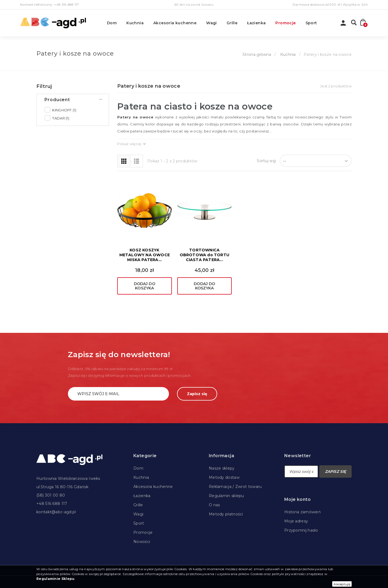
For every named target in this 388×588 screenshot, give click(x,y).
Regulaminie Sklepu (55, 579)
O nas (214, 505)
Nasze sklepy (222, 468)
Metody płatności (226, 514)
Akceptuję (342, 584)
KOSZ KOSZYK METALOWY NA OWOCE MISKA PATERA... (145, 255)
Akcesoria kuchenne (175, 23)
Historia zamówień (302, 512)
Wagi (212, 23)
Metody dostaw (224, 477)
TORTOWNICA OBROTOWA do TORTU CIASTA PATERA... (205, 255)
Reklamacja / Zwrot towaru (235, 487)
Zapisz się (197, 394)
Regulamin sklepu (226, 496)
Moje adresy (296, 521)
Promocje (285, 23)
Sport (311, 23)
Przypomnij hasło (301, 530)
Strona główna (257, 54)
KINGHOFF (64, 113)
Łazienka (256, 23)
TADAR (61, 121)
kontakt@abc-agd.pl (56, 512)
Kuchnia (135, 23)
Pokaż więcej (129, 144)
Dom (112, 23)
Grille (232, 23)
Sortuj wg (266, 161)
